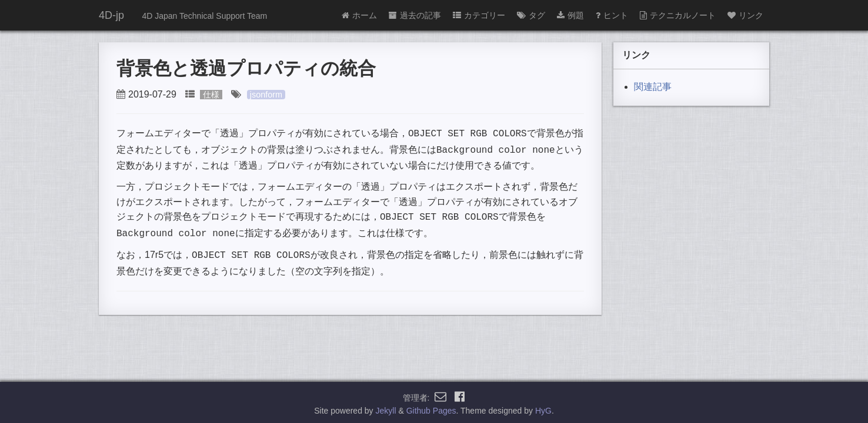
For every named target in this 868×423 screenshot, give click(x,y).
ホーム (359, 15)
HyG (543, 408)
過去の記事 (415, 15)
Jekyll (386, 408)
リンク (745, 15)
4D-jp (111, 15)
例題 (570, 15)
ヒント (612, 15)
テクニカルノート (678, 15)
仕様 (211, 95)
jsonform (266, 95)
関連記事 (653, 87)
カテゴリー (479, 15)
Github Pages (431, 408)
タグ (531, 15)
